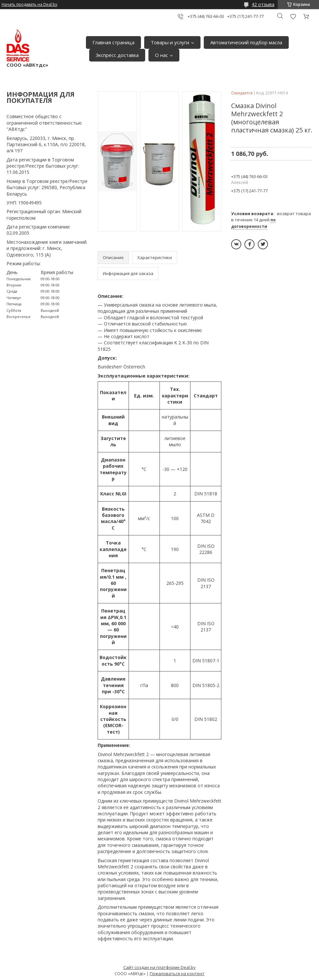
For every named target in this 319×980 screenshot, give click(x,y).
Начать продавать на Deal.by (29, 5)
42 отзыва (263, 4)
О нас (161, 55)
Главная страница (113, 42)
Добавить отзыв (293, 16)
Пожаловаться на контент (177, 973)
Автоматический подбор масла (246, 42)
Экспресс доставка (117, 55)
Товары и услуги (170, 42)
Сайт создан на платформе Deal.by (159, 967)
